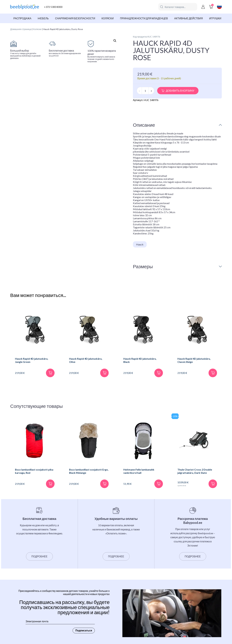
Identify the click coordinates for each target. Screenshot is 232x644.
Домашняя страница (21, 29)
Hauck (140, 244)
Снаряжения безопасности (75, 18)
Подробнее (39, 557)
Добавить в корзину (180, 91)
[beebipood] (25, 7)
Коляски (108, 18)
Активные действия (189, 18)
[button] (115, 41)
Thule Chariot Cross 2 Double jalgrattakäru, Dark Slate (195, 471)
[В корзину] (50, 373)
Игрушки (215, 18)
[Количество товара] (145, 91)
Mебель (43, 18)
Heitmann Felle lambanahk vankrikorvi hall (139, 471)
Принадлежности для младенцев (144, 18)
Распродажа (22, 18)
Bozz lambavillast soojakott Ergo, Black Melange (86, 471)
